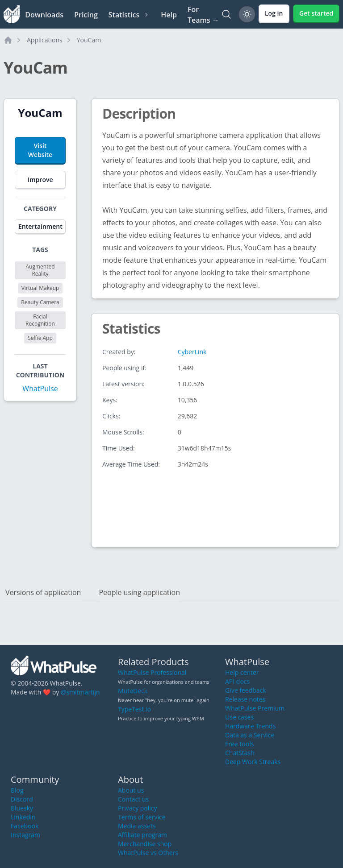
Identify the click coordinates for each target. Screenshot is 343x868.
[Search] (226, 14)
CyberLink (192, 352)
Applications (45, 40)
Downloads (44, 15)
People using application (139, 592)
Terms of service (142, 817)
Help (169, 15)
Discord (22, 799)
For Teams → (203, 15)
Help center (242, 672)
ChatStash (240, 753)
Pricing (86, 15)
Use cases (239, 717)
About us (131, 790)
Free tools (239, 744)
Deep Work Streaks (253, 762)
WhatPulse (40, 389)
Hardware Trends (250, 726)
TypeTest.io (134, 709)
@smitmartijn (80, 692)
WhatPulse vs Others (148, 853)
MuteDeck (133, 691)
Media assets (137, 826)
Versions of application (43, 592)
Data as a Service (250, 735)
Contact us (133, 799)
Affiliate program (142, 835)
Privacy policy (138, 808)
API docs (237, 681)
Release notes (245, 699)
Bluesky (22, 808)
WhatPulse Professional (152, 672)
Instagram (25, 835)
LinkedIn (23, 817)
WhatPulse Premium (255, 708)
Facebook (25, 826)
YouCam (89, 40)
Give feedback (246, 690)
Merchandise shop (145, 844)
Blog (17, 790)
